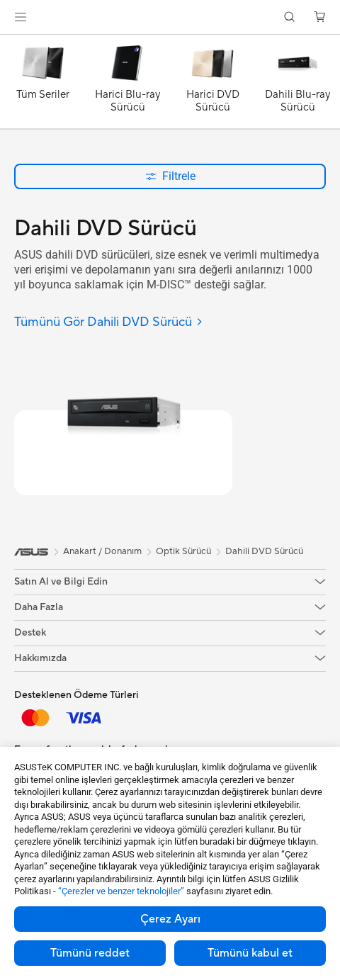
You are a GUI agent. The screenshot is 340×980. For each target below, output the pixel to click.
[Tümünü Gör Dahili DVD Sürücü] (109, 323)
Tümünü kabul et (250, 953)
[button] (21, 17)
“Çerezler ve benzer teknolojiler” (121, 891)
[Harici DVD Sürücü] (212, 85)
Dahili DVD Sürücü (264, 551)
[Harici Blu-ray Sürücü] (127, 85)
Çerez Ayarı (170, 919)
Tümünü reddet (90, 953)
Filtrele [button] (170, 176)
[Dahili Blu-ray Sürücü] (297, 85)
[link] (170, 17)
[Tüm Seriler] (42, 85)
